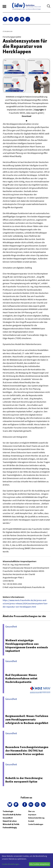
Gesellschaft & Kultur (12, 815)
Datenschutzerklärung (36, 818)
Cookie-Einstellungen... (11, 864)
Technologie (8, 811)
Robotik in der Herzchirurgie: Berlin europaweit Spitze (24, 780)
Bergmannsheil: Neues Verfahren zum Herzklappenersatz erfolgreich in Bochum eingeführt (27, 719)
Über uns (31, 811)
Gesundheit (8, 818)
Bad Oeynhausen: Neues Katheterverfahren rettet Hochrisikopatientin (21, 678)
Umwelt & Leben (10, 821)
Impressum (32, 815)
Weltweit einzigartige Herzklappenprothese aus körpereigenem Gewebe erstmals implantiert (27, 646)
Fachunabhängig (10, 828)
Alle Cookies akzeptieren (39, 864)
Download (27, 116)
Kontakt (31, 821)
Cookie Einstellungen (36, 824)
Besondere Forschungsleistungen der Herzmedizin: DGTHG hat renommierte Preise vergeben (27, 751)
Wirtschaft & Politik (11, 824)
